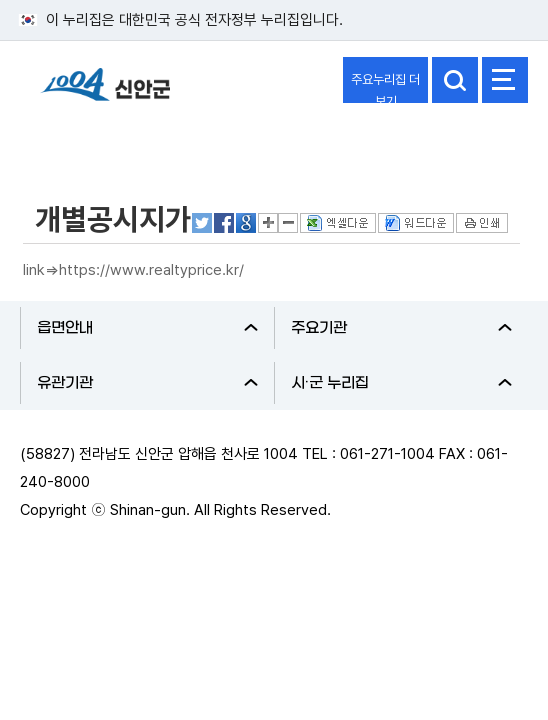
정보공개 (66, 143)
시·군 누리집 (401, 383)
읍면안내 (147, 328)
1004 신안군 (105, 93)
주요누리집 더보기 (385, 87)
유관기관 (147, 383)
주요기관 (401, 328)
